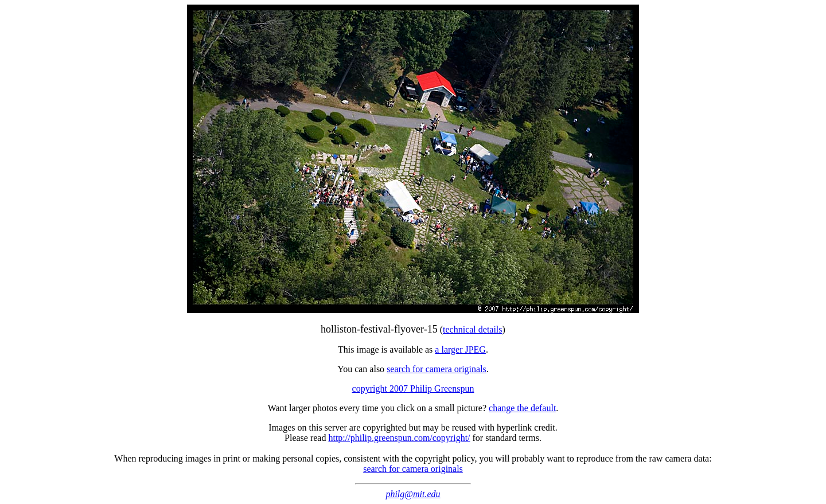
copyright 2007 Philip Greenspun (413, 388)
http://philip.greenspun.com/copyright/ (399, 438)
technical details (473, 329)
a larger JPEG (460, 349)
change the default (522, 408)
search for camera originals (437, 369)
